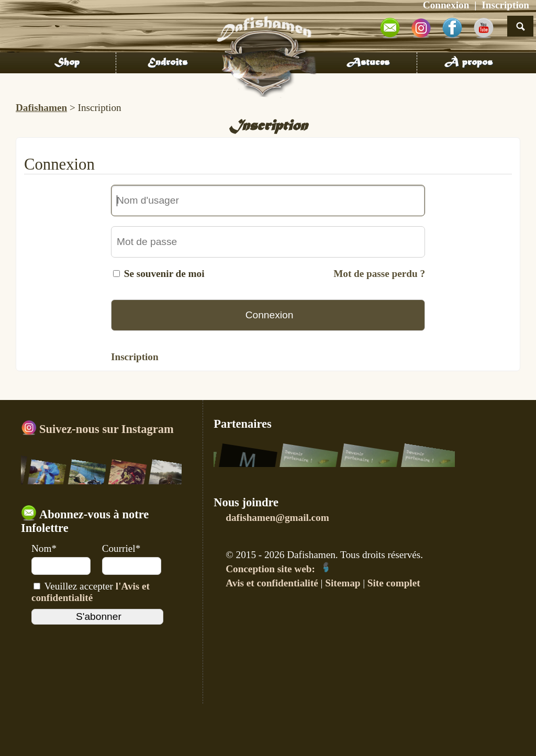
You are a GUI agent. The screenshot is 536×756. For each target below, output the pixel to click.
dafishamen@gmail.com (277, 518)
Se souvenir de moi (164, 274)
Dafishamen (41, 108)
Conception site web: (278, 569)
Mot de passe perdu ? (379, 274)
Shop (67, 63)
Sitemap (343, 583)
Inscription (135, 357)
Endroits (167, 63)
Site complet (394, 583)
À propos (468, 63)
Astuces (368, 63)
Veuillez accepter (91, 592)
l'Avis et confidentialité (91, 592)
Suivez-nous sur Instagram (97, 429)
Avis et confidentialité (272, 583)
